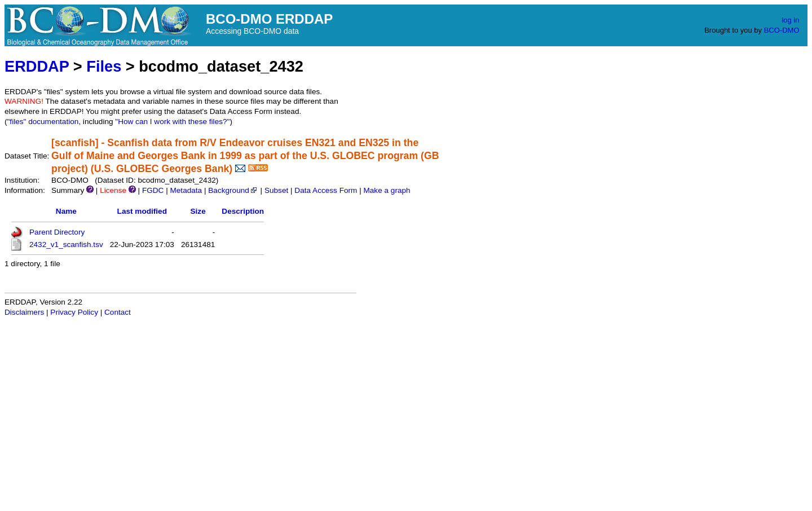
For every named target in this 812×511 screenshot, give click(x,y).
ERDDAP (37, 66)
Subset (276, 190)
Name (66, 211)
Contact (118, 312)
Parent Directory (57, 232)
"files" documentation (43, 122)
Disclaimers (24, 312)
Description (243, 211)
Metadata (186, 190)
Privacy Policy (74, 312)
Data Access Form (326, 190)
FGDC (153, 190)
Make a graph (387, 190)
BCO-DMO (782, 30)
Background (233, 190)
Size (198, 211)
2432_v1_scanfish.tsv (66, 245)
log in (790, 20)
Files (104, 66)
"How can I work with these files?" (172, 122)
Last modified (142, 211)
